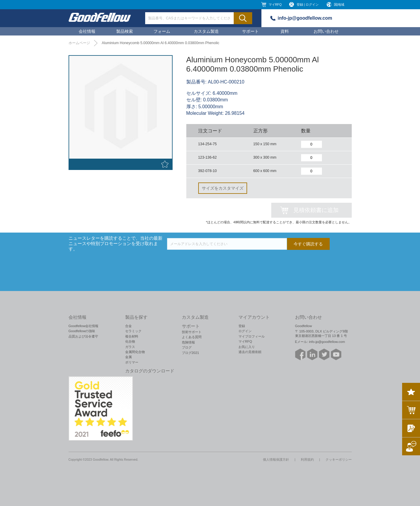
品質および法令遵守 (83, 336)
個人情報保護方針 (276, 459)
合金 (128, 326)
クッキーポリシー (339, 459)
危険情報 (188, 342)
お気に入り (247, 347)
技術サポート (192, 332)
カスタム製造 (206, 31)
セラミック (133, 331)
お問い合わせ (326, 31)
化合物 (130, 341)
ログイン (245, 331)
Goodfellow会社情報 (84, 326)
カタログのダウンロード (150, 371)
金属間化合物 (135, 352)
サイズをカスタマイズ (223, 188)
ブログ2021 (190, 353)
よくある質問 (192, 337)
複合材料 (132, 336)
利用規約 (307, 459)
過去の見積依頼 (250, 352)
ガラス (130, 347)
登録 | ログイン (308, 4)
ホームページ (79, 43)
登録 (242, 326)
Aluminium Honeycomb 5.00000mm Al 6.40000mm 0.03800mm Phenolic (160, 43)
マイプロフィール (252, 336)
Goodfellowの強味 (82, 331)
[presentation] (212, 261)
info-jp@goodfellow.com (305, 18)
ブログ (187, 347)
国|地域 (339, 4)
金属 (128, 357)
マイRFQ (275, 4)
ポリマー (132, 362)
